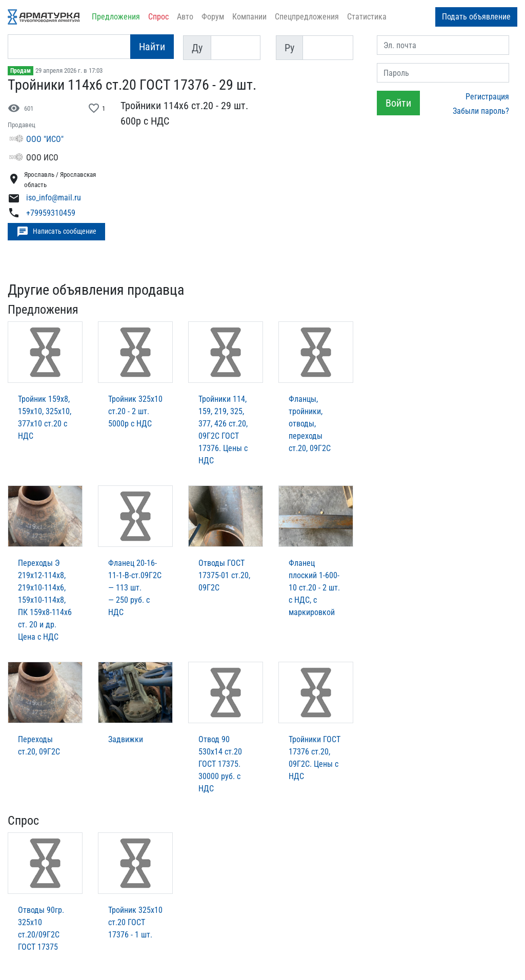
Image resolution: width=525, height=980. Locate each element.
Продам (21, 71)
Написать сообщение (56, 232)
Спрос (158, 17)
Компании (249, 17)
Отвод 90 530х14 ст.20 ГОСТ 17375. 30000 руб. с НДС (220, 764)
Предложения (116, 17)
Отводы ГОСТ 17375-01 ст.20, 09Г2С (224, 575)
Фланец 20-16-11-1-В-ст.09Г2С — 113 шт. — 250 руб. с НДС (135, 588)
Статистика (367, 17)
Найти (152, 47)
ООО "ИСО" (45, 139)
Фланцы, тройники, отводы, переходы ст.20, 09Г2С (310, 424)
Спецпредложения (307, 17)
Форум (213, 17)
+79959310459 (51, 213)
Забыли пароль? (481, 111)
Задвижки (126, 739)
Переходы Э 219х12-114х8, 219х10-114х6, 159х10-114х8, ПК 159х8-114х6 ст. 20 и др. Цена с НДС (45, 600)
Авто (185, 17)
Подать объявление (476, 17)
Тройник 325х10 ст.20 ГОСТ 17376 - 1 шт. (135, 922)
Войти (398, 103)
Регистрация (487, 97)
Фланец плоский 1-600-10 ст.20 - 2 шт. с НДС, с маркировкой (314, 588)
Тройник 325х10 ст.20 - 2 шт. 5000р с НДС (135, 411)
